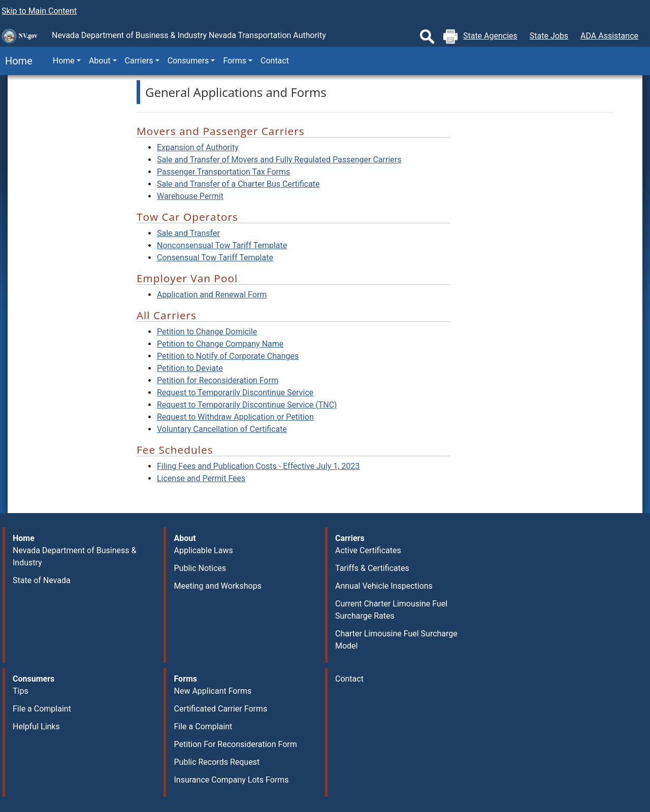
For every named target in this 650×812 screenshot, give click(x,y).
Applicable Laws (203, 550)
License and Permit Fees (201, 478)
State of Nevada (42, 580)
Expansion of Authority (198, 147)
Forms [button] (235, 61)
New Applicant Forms (213, 691)
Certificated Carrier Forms (220, 709)
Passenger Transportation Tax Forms (223, 172)
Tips (21, 691)
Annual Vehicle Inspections (384, 586)
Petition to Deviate (190, 368)
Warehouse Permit (190, 196)
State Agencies (490, 36)
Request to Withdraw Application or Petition (235, 417)
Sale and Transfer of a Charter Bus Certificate (238, 184)
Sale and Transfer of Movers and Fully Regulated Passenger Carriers (279, 160)
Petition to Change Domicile (207, 332)
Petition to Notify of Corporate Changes (228, 356)
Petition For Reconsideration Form (235, 744)
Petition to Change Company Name (220, 344)
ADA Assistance (609, 36)
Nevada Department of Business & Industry (74, 556)
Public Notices (200, 568)
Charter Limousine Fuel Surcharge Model (396, 640)
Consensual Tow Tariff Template (215, 258)
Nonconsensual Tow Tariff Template (222, 245)
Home (16, 61)
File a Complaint (42, 709)
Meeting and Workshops (217, 586)
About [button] (100, 61)
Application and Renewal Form (212, 295)
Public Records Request (217, 762)
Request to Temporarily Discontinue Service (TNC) (247, 405)
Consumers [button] (188, 61)
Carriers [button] (139, 61)
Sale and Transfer (188, 233)
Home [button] (64, 61)
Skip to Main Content (39, 11)
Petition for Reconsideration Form (218, 380)
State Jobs (549, 36)
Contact (275, 61)
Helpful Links (36, 726)
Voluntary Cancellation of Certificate (222, 429)
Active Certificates (368, 550)
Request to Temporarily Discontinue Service (235, 393)
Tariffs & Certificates (372, 568)
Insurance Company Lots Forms (231, 780)
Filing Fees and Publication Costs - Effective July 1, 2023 (258, 466)
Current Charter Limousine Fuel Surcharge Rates (391, 610)
